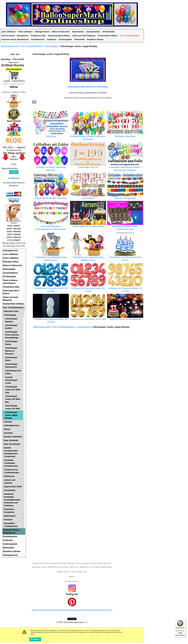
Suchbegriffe (45, 610)
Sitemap (35, 610)
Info (34, 102)
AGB (69, 563)
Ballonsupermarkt (10, 46)
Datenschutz (64, 632)
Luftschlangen (51, 46)
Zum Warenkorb (14, 178)
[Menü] (184, 620)
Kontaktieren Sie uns (103, 610)
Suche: (14, 164)
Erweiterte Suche (58, 610)
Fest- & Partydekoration (31, 46)
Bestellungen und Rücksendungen (80, 610)
